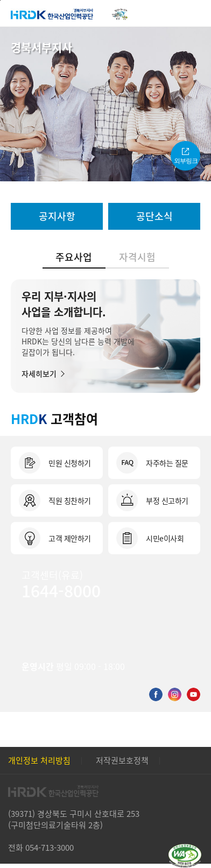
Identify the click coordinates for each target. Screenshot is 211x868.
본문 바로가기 (0, 0)
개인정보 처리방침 (39, 760)
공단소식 (154, 216)
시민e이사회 (165, 538)
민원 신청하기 (70, 463)
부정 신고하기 (167, 500)
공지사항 (57, 216)
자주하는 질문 (167, 463)
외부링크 (186, 161)
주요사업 (74, 257)
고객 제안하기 (70, 538)
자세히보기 (39, 373)
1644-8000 (61, 590)
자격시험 (137, 257)
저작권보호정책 (122, 760)
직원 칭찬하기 (70, 500)
